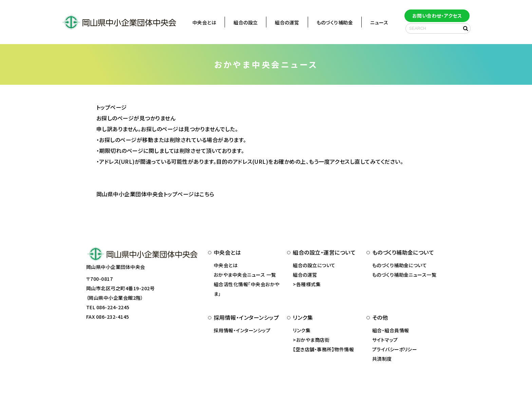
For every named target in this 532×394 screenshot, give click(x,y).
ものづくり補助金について (400, 265)
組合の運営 (287, 22)
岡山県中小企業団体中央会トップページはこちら (155, 194)
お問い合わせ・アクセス (437, 16)
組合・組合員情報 (391, 330)
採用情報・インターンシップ (242, 330)
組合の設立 (245, 22)
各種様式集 (308, 284)
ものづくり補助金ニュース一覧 (404, 275)
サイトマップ (385, 340)
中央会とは (204, 22)
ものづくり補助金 (335, 22)
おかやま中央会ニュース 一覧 (245, 275)
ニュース (379, 22)
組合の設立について (314, 265)
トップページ (112, 107)
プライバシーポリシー (395, 349)
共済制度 (382, 359)
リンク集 (302, 330)
